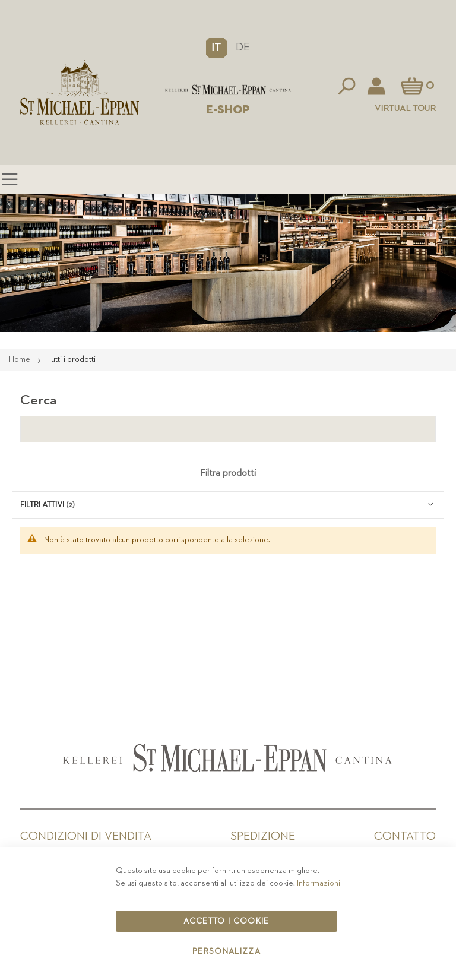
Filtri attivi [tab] (42, 505)
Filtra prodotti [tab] (228, 473)
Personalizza (227, 951)
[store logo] (228, 90)
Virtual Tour (405, 108)
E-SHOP (228, 110)
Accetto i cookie (227, 921)
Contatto (405, 836)
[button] (216, 48)
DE (243, 47)
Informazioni (319, 883)
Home (20, 359)
